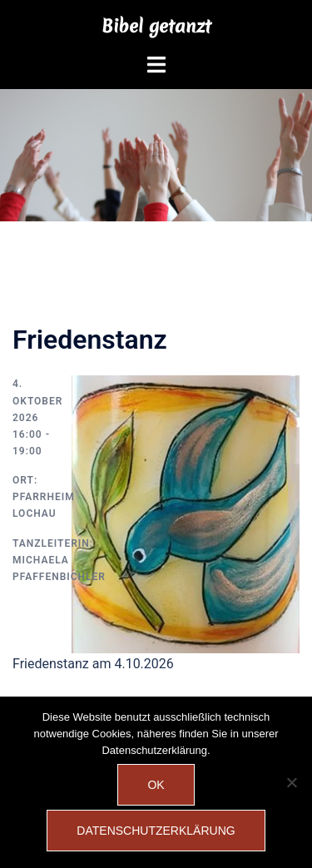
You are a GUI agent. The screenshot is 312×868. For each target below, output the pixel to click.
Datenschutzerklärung (156, 831)
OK (156, 785)
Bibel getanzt (156, 26)
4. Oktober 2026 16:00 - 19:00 (37, 417)
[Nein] (291, 782)
